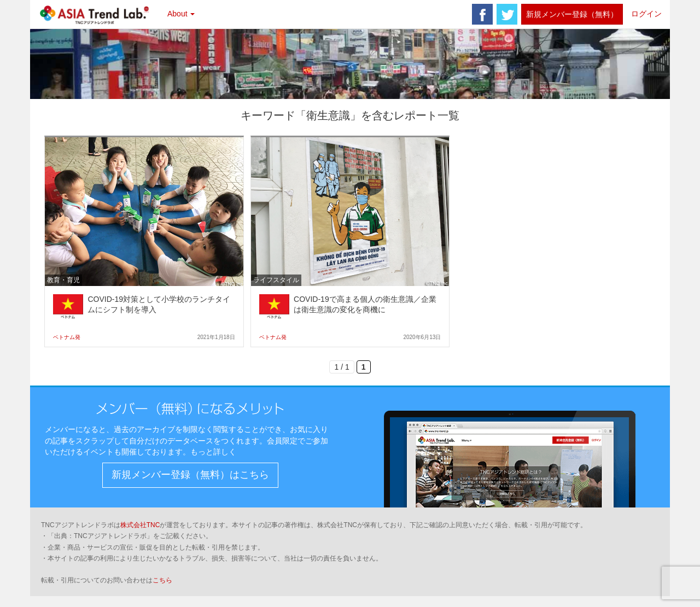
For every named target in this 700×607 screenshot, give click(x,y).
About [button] (181, 14)
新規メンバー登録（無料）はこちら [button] (190, 475)
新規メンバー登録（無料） (572, 14)
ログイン (646, 14)
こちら (162, 580)
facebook (482, 14)
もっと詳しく (213, 452)
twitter (507, 14)
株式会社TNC (140, 525)
